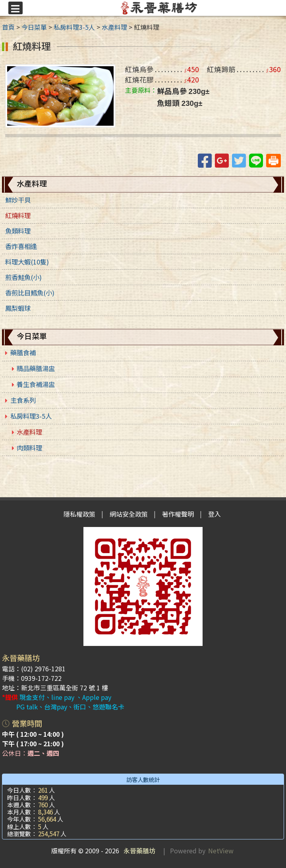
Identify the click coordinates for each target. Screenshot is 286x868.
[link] (60, 95)
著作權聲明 (178, 514)
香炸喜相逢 (21, 246)
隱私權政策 (79, 514)
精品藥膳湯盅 (36, 368)
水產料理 (29, 432)
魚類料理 (18, 231)
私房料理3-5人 (31, 416)
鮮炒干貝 (18, 200)
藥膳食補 (23, 353)
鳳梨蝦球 (18, 308)
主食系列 (23, 400)
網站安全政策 (129, 514)
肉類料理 (29, 448)
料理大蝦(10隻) (27, 262)
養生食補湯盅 (36, 384)
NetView (221, 851)
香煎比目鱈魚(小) (30, 293)
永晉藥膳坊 (138, 851)
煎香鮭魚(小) (23, 277)
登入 (214, 514)
